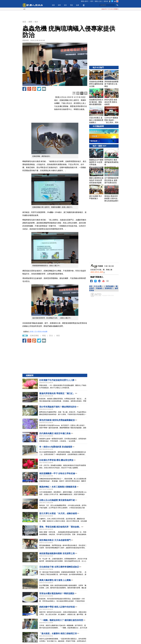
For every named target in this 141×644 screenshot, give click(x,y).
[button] (55, 64)
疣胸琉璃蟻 (34, 336)
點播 (78, 5)
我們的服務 (110, 286)
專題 (71, 5)
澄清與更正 (109, 288)
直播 (53, 5)
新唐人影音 (84, 1)
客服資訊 (99, 288)
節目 (65, 5)
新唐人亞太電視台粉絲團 (39, 332)
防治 (51, 336)
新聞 (59, 5)
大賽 (91, 1)
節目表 (106, 1)
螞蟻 (44, 336)
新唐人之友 (98, 1)
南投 (58, 336)
